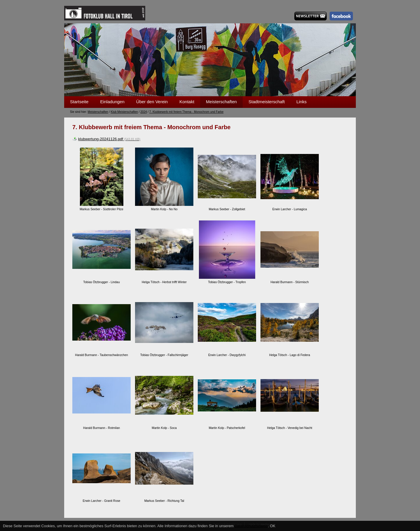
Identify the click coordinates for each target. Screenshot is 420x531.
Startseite (79, 102)
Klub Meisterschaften (124, 112)
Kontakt (187, 102)
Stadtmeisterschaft (267, 102)
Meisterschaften (221, 102)
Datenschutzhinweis (251, 526)
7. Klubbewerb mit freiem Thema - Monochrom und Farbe (186, 112)
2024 (143, 112)
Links (301, 102)
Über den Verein (152, 102)
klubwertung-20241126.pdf (109, 139)
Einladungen (112, 102)
